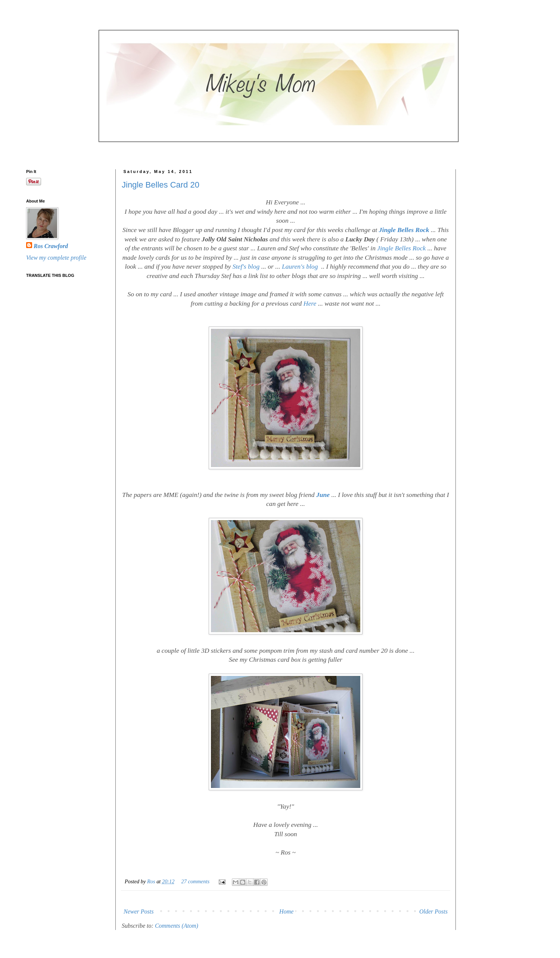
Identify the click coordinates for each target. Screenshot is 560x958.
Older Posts (433, 911)
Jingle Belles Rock (404, 230)
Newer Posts (139, 911)
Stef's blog (246, 266)
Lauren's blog (300, 266)
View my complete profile (56, 258)
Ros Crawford (51, 246)
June (323, 495)
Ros (152, 881)
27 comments (196, 881)
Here (310, 303)
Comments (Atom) (177, 926)
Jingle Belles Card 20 (161, 185)
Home (286, 911)
